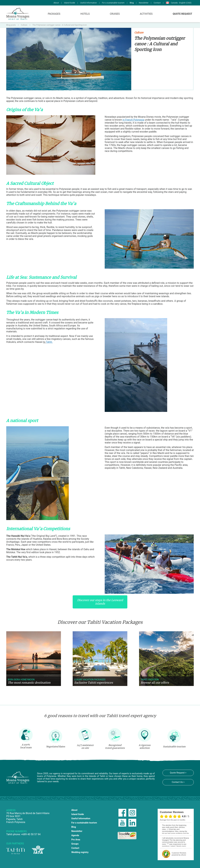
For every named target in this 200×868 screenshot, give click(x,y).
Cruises (115, 14)
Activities (146, 14)
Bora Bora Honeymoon (21, 680)
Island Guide (70, 3)
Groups (75, 844)
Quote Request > (178, 773)
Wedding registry (80, 852)
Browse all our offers (155, 683)
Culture (24, 25)
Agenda (75, 835)
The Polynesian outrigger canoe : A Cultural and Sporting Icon (60, 25)
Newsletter (144, 3)
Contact (157, 3)
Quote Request (182, 14)
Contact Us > (178, 782)
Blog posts (11, 25)
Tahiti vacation (150, 680)
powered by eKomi (179, 854)
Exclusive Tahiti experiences (94, 683)
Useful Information (88, 3)
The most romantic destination (29, 683)
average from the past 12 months (172, 820)
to (48, 342)
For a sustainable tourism (113, 3)
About (56, 3)
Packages (54, 14)
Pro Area (76, 840)
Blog (132, 3)
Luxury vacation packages (90, 680)
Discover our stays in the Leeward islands (100, 602)
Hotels (85, 14)
